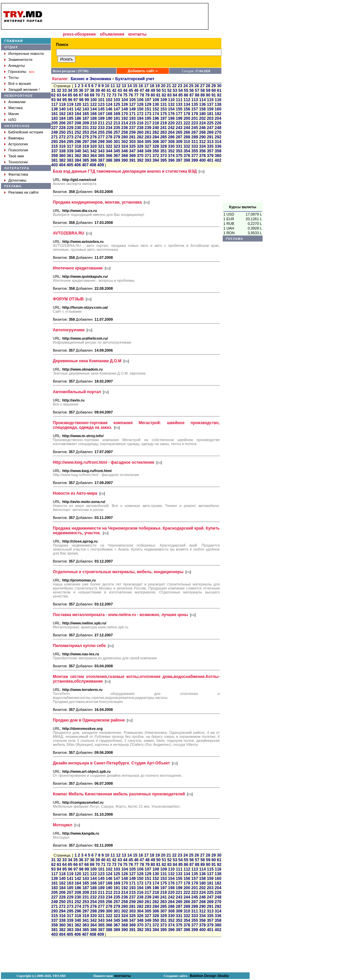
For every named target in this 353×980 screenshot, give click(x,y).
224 (202, 123)
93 (53, 100)
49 (153, 90)
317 (70, 146)
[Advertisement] (243, 103)
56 (192, 90)
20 (163, 86)
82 (164, 95)
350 (156, 151)
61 (219, 90)
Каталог (60, 79)
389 (117, 160)
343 (101, 151)
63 (59, 95)
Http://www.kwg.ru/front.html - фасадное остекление (104, 462)
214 (125, 123)
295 (70, 142)
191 (117, 118)
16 (141, 86)
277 (101, 137)
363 (86, 156)
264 (171, 132)
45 (131, 90)
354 (187, 151)
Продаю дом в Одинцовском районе (89, 720)
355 (195, 151)
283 (148, 137)
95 (65, 100)
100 (93, 100)
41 (109, 90)
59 (208, 90)
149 (132, 109)
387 (101, 160)
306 (156, 142)
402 (218, 160)
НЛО (12, 120)
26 (197, 86)
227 (55, 128)
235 (117, 128)
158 (202, 109)
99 (87, 100)
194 (140, 118)
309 (179, 142)
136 (202, 104)
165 (86, 114)
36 (81, 90)
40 (103, 90)
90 (208, 95)
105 (132, 100)
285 (164, 137)
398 (187, 160)
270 (218, 132)
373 (164, 156)
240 (156, 128)
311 (195, 142)
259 (132, 132)
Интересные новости (26, 54)
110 (171, 100)
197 (164, 118)
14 (129, 86)
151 (148, 109)
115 (210, 100)
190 (109, 118)
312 (202, 142)
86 (186, 95)
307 (164, 142)
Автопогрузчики (69, 330)
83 (169, 95)
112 (187, 100)
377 (195, 156)
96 (70, 100)
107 (148, 100)
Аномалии (17, 102)
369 (132, 156)
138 (218, 104)
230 (78, 128)
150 (140, 109)
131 (164, 104)
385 (86, 160)
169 (117, 114)
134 (187, 104)
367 (117, 156)
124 (109, 104)
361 (70, 156)
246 (202, 128)
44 (125, 90)
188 (93, 118)
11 (113, 86)
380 (218, 156)
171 (132, 114)
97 (76, 100)
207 (70, 123)
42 (114, 90)
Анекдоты (17, 66)
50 (158, 90)
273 (70, 137)
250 (62, 132)
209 (86, 123)
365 (101, 156)
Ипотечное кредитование (78, 268)
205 (55, 123)
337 (55, 151)
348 (140, 151)
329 (164, 146)
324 (125, 146)
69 (92, 95)
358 (218, 151)
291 (210, 137)
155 (179, 109)
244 (187, 128)
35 (76, 90)
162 (62, 114)
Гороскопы (17, 72)
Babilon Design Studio (209, 976)
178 (187, 114)
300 (109, 142)
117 (55, 104)
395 (164, 160)
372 (156, 156)
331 (179, 146)
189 (101, 118)
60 (214, 90)
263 (164, 132)
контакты (137, 34)
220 (171, 123)
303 (132, 142)
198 (171, 118)
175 (164, 114)
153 (164, 109)
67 (81, 95)
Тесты (13, 78)
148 (125, 109)
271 (55, 137)
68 (87, 95)
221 (179, 123)
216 (140, 123)
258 (125, 132)
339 (70, 151)
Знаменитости (20, 60)
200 (187, 118)
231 (86, 128)
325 (132, 146)
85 (180, 95)
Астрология (18, 144)
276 (93, 137)
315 (55, 146)
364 (93, 156)
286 (171, 137)
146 (109, 109)
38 (92, 90)
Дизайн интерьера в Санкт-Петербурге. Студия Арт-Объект (111, 763)
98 (81, 100)
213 (117, 123)
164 (78, 114)
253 (86, 132)
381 (55, 160)
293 (55, 142)
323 (117, 146)
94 (59, 100)
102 (109, 100)
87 (192, 95)
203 (210, 118)
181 (210, 114)
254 (93, 132)
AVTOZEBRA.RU (68, 233)
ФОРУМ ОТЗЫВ (68, 299)
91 (214, 95)
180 (202, 114)
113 (195, 100)
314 (218, 142)
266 (187, 132)
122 (93, 104)
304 (140, 142)
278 (109, 137)
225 (210, 123)
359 (55, 156)
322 (109, 146)
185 (70, 118)
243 (179, 128)
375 (179, 156)
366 (109, 156)
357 (210, 151)
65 (70, 95)
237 (132, 128)
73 (114, 95)
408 (93, 165)
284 (156, 137)
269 (210, 132)
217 (148, 123)
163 (70, 114)
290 (202, 137)
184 (62, 118)
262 (156, 132)
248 (218, 128)
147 (117, 109)
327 (148, 146)
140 (62, 109)
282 (140, 137)
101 (101, 100)
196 (156, 118)
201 (195, 118)
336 (218, 146)
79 (147, 95)
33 (64, 90)
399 (195, 160)
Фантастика (18, 174)
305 (148, 142)
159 (210, 109)
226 (218, 123)
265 (179, 132)
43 (120, 90)
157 (195, 109)
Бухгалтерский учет (135, 79)
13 (124, 86)
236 (125, 128)
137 (210, 104)
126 (125, 104)
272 (62, 137)
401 (210, 160)
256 (109, 132)
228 (62, 128)
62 (53, 95)
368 (125, 156)
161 (55, 114)
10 (107, 86)
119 (70, 104)
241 (164, 128)
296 (78, 142)
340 (78, 151)
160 (218, 109)
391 (132, 160)
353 (179, 151)
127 (132, 104)
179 (195, 114)
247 (210, 128)
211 (101, 123)
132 (171, 104)
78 (142, 95)
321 (101, 146)
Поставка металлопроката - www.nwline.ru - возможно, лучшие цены (120, 615)
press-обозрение (79, 34)
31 (53, 90)
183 (55, 118)
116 (218, 100)
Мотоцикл (63, 825)
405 (70, 165)
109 (164, 100)
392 (140, 160)
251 (70, 132)
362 (78, 156)
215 (132, 123)
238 (140, 128)
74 (120, 95)
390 (125, 160)
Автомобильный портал (77, 392)
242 (171, 128)
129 (148, 104)
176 (171, 114)
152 (156, 109)
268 (202, 132)
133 (179, 104)
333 (195, 146)
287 (179, 137)
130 (156, 104)
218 (156, 123)
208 (78, 123)
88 (197, 95)
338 (62, 151)
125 (117, 104)
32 (59, 90)
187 (86, 118)
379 (210, 156)
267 (195, 132)
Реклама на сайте (23, 192)
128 (140, 104)
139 (55, 109)
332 (187, 146)
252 (78, 132)
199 (179, 118)
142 (78, 109)
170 (125, 114)
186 (78, 118)
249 (55, 132)
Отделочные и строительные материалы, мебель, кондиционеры (118, 572)
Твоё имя (16, 156)
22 (174, 86)
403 (55, 165)
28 (208, 86)
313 (210, 142)
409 (101, 165)
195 (148, 118)
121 (86, 104)
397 (179, 160)
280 (125, 137)
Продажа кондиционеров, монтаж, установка (97, 202)
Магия (14, 114)
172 (140, 114)
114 (202, 100)
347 (132, 151)
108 (156, 100)
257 (117, 132)
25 (191, 86)
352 (171, 151)
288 (187, 137)
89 (203, 95)
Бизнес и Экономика (91, 79)
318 (78, 146)
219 (164, 123)
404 (62, 165)
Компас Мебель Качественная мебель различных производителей (119, 794)
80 (153, 95)
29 (214, 86)
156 (187, 109)
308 (171, 142)
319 (86, 146)
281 (132, 137)
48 (147, 90)
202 (202, 118)
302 (125, 142)
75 (125, 95)
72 (109, 95)
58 (203, 90)
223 (195, 123)
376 (187, 156)
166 (93, 114)
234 (109, 128)
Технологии (18, 162)
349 (148, 151)
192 (125, 118)
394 (156, 160)
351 (164, 151)
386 (93, 160)
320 (93, 146)
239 (148, 128)
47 (142, 90)
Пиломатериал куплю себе (79, 646)
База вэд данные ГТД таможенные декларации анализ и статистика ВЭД (125, 171)
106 (140, 100)
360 (62, 156)
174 (156, 114)
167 (101, 114)
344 (109, 151)
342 (93, 151)
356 (202, 151)
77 (136, 95)
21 (169, 86)
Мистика (15, 108)
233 (101, 128)
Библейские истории (26, 132)
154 (171, 109)
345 (117, 151)
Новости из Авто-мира (75, 493)
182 (218, 114)
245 (195, 128)
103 (117, 100)
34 (70, 90)
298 (93, 142)
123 (101, 104)
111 (179, 100)
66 (76, 95)
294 (62, 142)
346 (125, 151)
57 (197, 90)
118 (62, 104)
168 (109, 114)
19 (157, 86)
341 (86, 151)
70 (98, 95)
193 (132, 118)
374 (171, 156)
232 (93, 128)
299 (101, 142)
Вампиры (16, 138)
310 (187, 142)
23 (180, 86)
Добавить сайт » (143, 71)
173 (148, 114)
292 (218, 137)
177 (179, 114)
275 (86, 137)
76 (131, 95)
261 (148, 132)
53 (175, 90)
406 (77, 165)
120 (78, 104)
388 (109, 160)
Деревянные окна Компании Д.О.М (87, 361)
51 (164, 90)
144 (93, 109)
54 (180, 90)
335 (210, 146)
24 (186, 86)
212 (109, 123)
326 (140, 146)
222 (187, 123)
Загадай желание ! (24, 89)
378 (202, 156)
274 (78, 137)
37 (87, 90)
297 (86, 142)
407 (85, 165)
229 (70, 128)
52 (169, 90)
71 (103, 95)
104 (125, 100)
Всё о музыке (20, 83)
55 (186, 90)
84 (175, 95)
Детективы (17, 180)
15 (135, 86)
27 (202, 86)
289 (195, 137)
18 (152, 86)
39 (98, 90)
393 (148, 160)
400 (202, 160)
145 (101, 109)
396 (171, 160)
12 (118, 86)
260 (140, 132)
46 (136, 90)
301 (117, 142)
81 (158, 95)
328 (156, 146)
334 (202, 146)
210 (93, 123)
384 (78, 160)
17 (146, 86)
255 (101, 132)
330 (171, 146)
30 (219, 86)
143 (86, 109)
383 (70, 160)
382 (62, 160)
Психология (18, 150)
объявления (112, 34)
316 (62, 146)
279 (117, 137)
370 (140, 156)
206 (62, 123)
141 (70, 109)
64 (64, 95)
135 (195, 104)
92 (219, 95)
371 (148, 156)
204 (218, 118)
